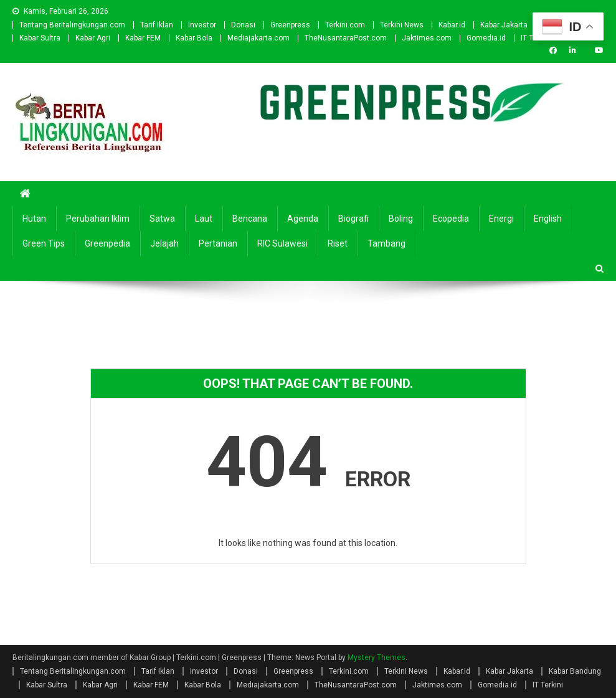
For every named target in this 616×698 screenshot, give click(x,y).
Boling (401, 219)
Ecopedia (451, 219)
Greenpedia (107, 243)
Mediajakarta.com (258, 38)
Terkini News (402, 25)
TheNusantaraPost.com (346, 38)
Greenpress (290, 25)
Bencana (250, 219)
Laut (204, 219)
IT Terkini (548, 685)
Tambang (386, 243)
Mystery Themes (377, 658)
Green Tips (44, 243)
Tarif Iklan (157, 25)
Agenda (303, 219)
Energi (501, 219)
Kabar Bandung (575, 671)
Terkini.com (345, 25)
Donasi (243, 25)
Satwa (162, 219)
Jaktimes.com (427, 38)
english (548, 219)
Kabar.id (452, 25)
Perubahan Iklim (98, 219)
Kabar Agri (93, 38)
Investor (202, 25)
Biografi (353, 219)
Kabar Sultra (40, 38)
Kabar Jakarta (504, 25)
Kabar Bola (194, 38)
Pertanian (218, 243)
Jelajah (164, 243)
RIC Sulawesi (282, 243)
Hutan (34, 219)
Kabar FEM (143, 38)
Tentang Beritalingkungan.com (72, 25)
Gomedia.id (486, 38)
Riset (338, 243)
